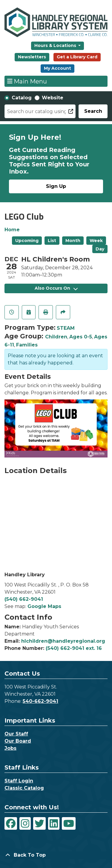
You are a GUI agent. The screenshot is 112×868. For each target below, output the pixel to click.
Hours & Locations (56, 45)
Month (73, 241)
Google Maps (44, 606)
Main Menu (27, 81)
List (52, 241)
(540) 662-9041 (24, 599)
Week (96, 241)
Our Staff (16, 734)
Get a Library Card (77, 57)
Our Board (18, 741)
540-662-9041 (40, 701)
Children (56, 337)
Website (53, 98)
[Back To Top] (56, 855)
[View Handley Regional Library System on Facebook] (11, 823)
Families (27, 345)
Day (100, 249)
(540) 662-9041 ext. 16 (74, 648)
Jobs (10, 748)
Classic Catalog (24, 788)
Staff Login (19, 781)
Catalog (22, 98)
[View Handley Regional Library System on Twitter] (39, 823)
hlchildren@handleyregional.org (63, 641)
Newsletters (32, 57)
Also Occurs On (56, 288)
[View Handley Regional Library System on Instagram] (25, 823)
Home (12, 230)
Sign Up (56, 186)
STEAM (66, 328)
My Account (57, 68)
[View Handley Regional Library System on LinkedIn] (54, 823)
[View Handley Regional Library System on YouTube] (69, 823)
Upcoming (27, 241)
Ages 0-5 (81, 337)
